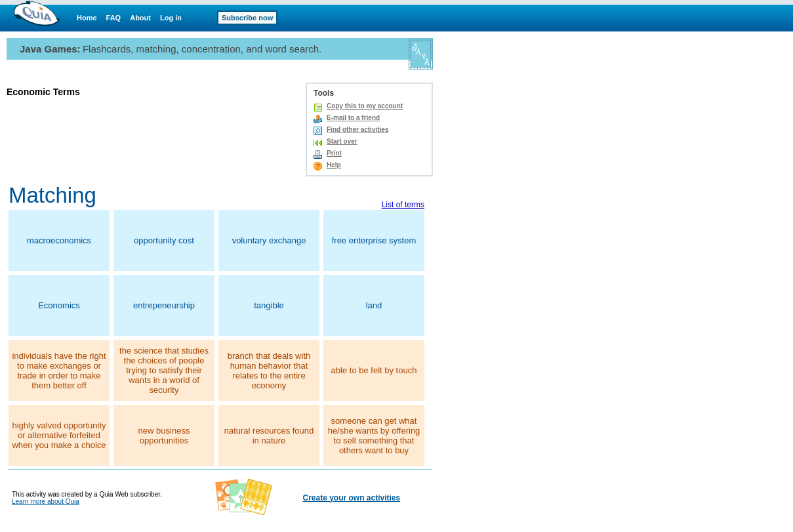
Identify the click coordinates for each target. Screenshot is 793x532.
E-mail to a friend (353, 118)
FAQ (114, 18)
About (140, 18)
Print (334, 153)
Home (87, 18)
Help (334, 165)
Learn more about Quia (46, 501)
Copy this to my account (365, 106)
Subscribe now (247, 18)
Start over (342, 141)
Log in (171, 18)
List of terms (403, 205)
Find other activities (357, 130)
